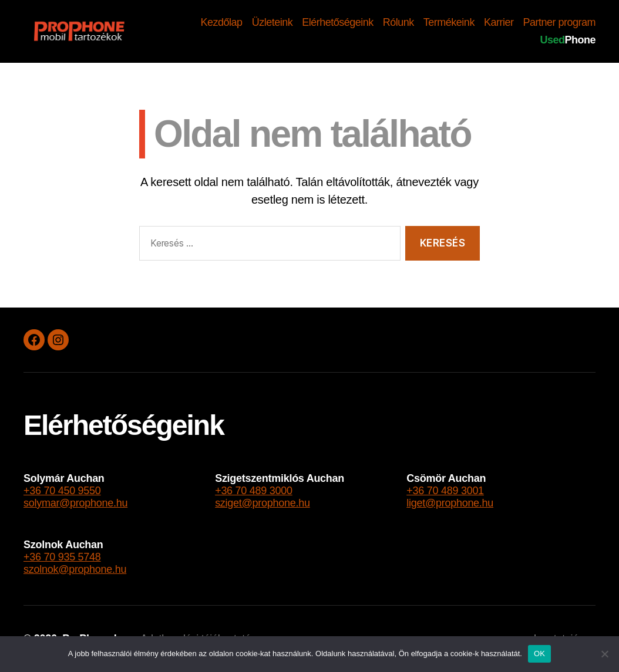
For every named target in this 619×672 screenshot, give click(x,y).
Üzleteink (273, 22)
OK (539, 654)
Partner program (559, 22)
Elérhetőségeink (338, 22)
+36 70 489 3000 (254, 491)
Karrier (499, 22)
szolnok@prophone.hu (75, 569)
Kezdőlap (222, 22)
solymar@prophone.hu (75, 503)
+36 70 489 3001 (445, 491)
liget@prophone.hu (450, 503)
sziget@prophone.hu (263, 503)
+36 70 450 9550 (62, 491)
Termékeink (449, 22)
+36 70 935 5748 (62, 557)
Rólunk (398, 22)
